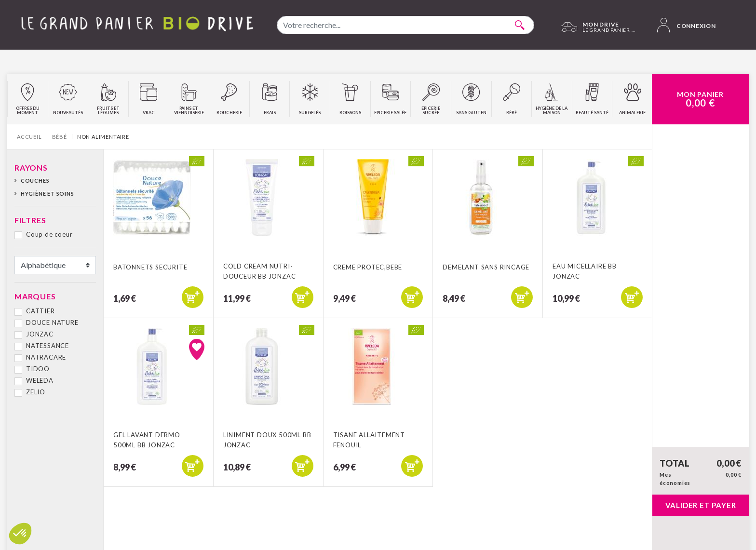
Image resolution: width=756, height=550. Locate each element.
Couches (35, 181)
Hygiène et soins (47, 194)
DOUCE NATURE (52, 322)
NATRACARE (46, 357)
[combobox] (405, 25)
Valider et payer (701, 505)
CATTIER (40, 311)
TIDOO (38, 369)
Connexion (687, 25)
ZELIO (36, 392)
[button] (20, 534)
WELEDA (40, 380)
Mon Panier (700, 99)
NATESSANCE (47, 346)
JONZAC (40, 334)
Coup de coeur (49, 234)
